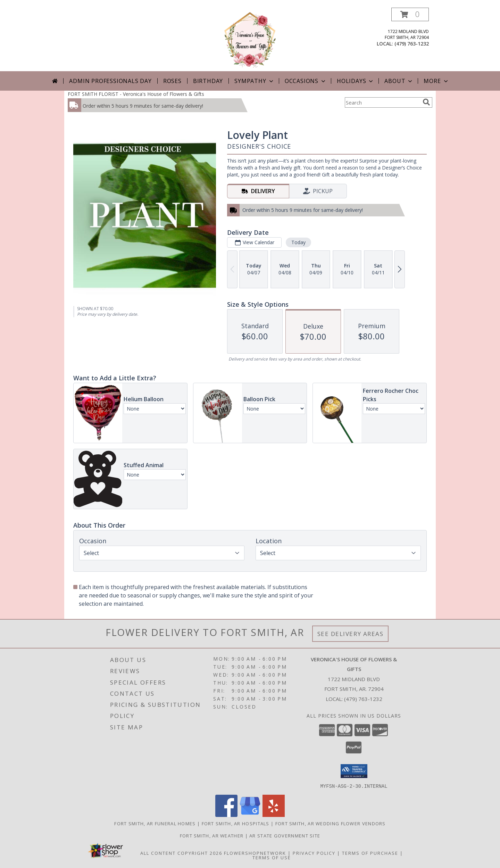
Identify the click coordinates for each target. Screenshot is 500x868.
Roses (172, 81)
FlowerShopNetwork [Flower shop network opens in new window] (255, 853)
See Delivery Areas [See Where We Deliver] (351, 634)
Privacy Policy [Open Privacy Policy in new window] (314, 853)
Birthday (208, 81)
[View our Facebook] (226, 815)
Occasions (306, 81)
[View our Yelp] (274, 815)
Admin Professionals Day (110, 81)
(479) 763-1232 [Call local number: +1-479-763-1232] (412, 44)
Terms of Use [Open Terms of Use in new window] (272, 857)
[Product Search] (382, 102)
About (399, 81)
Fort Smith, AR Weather (212, 835)
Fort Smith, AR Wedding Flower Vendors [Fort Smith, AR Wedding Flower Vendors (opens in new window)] (331, 823)
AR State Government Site (285, 835)
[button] (410, 14)
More (436, 81)
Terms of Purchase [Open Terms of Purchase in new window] (370, 853)
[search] (426, 102)
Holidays (356, 81)
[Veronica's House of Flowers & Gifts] (250, 39)
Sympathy (254, 81)
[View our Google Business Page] (250, 815)
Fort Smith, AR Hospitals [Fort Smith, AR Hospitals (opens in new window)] (236, 823)
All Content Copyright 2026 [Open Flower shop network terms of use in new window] (181, 853)
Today (298, 242)
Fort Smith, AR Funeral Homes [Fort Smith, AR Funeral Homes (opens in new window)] (155, 823)
